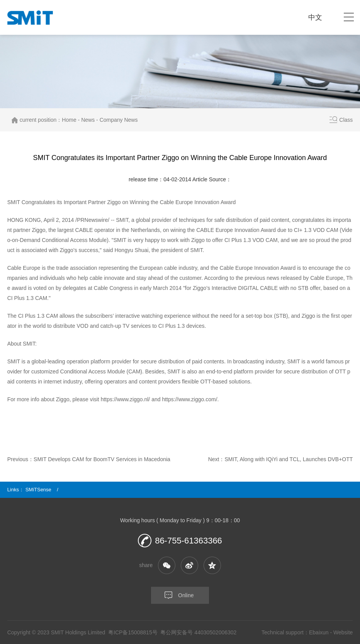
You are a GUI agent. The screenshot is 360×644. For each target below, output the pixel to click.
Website (343, 632)
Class (346, 120)
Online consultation (172, 598)
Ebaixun (319, 632)
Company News (119, 120)
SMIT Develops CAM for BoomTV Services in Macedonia (102, 459)
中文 (315, 17)
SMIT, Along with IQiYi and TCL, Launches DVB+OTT (289, 459)
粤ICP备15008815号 (133, 632)
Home (69, 120)
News (88, 120)
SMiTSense (38, 490)
